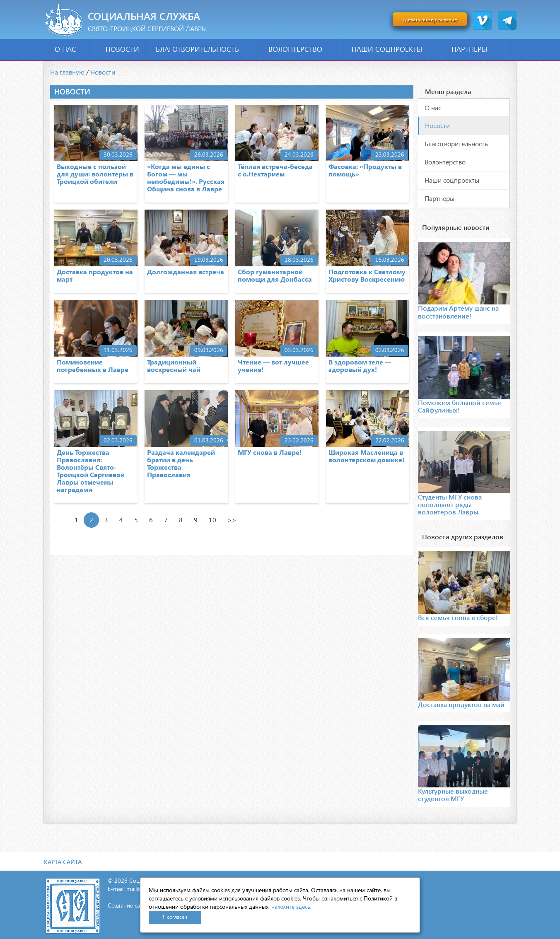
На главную (67, 72)
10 (212, 520)
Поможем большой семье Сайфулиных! (460, 406)
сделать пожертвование (430, 19)
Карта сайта (63, 862)
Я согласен (175, 917)
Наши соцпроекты (393, 49)
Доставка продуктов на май (461, 704)
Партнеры (476, 49)
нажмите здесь (291, 906)
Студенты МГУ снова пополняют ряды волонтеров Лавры (450, 505)
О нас (72, 49)
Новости (122, 49)
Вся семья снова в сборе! (458, 617)
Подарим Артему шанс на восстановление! (458, 312)
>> (232, 520)
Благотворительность (204, 49)
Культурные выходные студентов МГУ (453, 795)
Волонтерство (302, 49)
